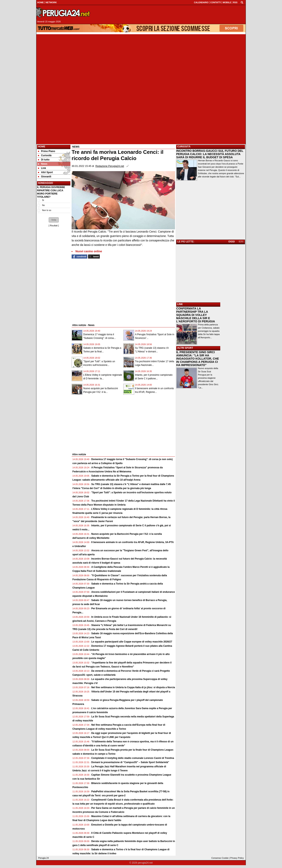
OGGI (231, 242)
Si (43, 200)
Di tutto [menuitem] (44, 160)
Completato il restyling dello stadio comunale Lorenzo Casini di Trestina (133, 758)
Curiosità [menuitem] (45, 155)
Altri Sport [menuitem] (45, 172)
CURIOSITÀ (184, 147)
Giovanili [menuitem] (45, 177)
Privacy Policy (237, 858)
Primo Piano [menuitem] (47, 151)
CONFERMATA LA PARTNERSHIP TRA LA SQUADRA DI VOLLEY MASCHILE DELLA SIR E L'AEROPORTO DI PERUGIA (196, 315)
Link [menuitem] (42, 168)
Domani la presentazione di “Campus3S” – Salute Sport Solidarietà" (130, 762)
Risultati (54, 226)
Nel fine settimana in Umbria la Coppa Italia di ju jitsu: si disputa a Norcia (133, 687)
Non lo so (47, 210)
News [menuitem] (43, 164)
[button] (54, 220)
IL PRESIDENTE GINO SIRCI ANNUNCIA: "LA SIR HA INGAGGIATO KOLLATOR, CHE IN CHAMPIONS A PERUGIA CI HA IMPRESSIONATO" (198, 359)
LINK (180, 304)
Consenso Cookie (220, 858)
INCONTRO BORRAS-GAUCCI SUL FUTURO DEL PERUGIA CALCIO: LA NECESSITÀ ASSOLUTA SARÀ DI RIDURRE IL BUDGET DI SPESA (210, 154)
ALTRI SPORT (185, 348)
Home (42, 147)
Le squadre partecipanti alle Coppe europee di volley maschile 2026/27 (132, 642)
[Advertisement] (141, 62)
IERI (241, 242)
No (43, 205)
